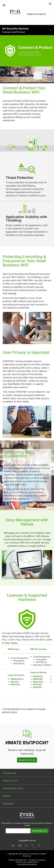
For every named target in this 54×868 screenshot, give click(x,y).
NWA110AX (38, 676)
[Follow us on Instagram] (39, 846)
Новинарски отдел (13, 788)
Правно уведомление (18, 860)
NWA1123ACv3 (17, 679)
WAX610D (37, 687)
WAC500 (15, 682)
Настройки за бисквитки (27, 864)
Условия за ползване (37, 860)
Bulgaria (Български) (37, 14)
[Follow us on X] (33, 846)
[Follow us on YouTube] (20, 846)
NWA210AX (38, 682)
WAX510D (37, 685)
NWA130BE (38, 679)
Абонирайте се (39, 831)
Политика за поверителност (27, 862)
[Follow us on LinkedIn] (26, 846)
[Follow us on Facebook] (13, 846)
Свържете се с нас (27, 760)
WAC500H (15, 685)
